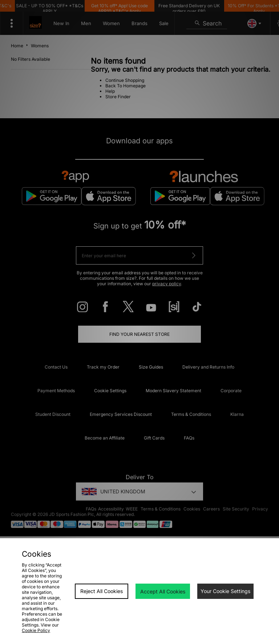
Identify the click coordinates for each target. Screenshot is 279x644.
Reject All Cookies (102, 591)
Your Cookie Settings (225, 591)
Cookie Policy (36, 630)
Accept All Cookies (163, 591)
